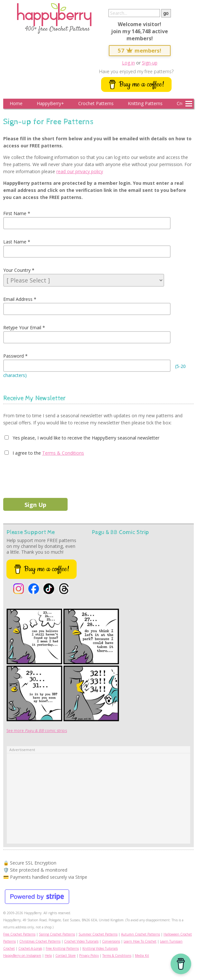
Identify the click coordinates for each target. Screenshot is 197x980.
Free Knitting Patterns (62, 948)
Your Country (17, 270)
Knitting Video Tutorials (100, 948)
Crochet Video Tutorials (81, 941)
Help (48, 955)
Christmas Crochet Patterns (40, 941)
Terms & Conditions (63, 453)
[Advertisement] (98, 798)
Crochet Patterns (96, 103)
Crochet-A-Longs (30, 948)
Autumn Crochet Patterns (141, 934)
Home (16, 103)
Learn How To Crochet (140, 941)
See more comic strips (37, 731)
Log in (128, 63)
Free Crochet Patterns (19, 934)
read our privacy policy (80, 171)
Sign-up (150, 63)
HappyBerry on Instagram (22, 955)
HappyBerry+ (50, 103)
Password (14, 356)
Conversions (111, 941)
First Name (15, 213)
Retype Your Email (22, 327)
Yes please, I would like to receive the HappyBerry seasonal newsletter (85, 438)
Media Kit (142, 955)
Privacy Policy (89, 955)
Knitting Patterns (145, 103)
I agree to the (26, 453)
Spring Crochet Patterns (57, 934)
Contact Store (66, 955)
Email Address (18, 299)
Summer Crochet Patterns (98, 934)
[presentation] (52, 476)
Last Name (15, 242)
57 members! (140, 50)
